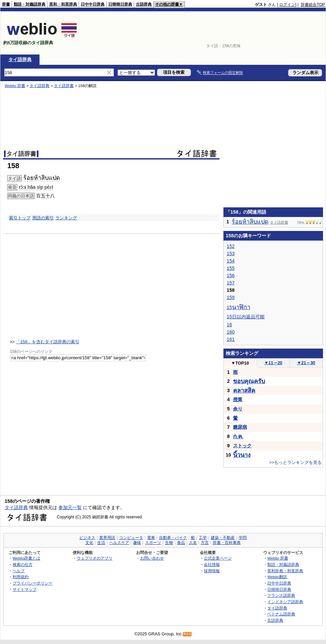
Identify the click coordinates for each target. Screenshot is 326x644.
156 (231, 275)
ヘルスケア (119, 543)
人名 (193, 543)
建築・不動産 (223, 538)
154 (231, 261)
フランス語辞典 (281, 595)
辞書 (6, 4)
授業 (238, 399)
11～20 (273, 363)
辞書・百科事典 (227, 543)
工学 (203, 538)
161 (231, 339)
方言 (205, 543)
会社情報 (212, 564)
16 (229, 325)
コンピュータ (131, 538)
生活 (101, 543)
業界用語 (107, 538)
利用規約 (21, 577)
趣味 (137, 543)
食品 (181, 543)
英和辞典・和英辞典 (285, 571)
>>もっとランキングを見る (295, 462)
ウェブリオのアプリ (95, 558)
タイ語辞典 (20, 59)
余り (238, 409)
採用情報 (212, 571)
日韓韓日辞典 (120, 4)
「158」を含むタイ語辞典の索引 (48, 342)
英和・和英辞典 (63, 4)
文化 (89, 543)
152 (231, 246)
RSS (188, 634)
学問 (243, 538)
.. (238, 437)
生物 (169, 543)
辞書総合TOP (313, 5)
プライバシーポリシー (33, 583)
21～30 (306, 363)
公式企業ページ (218, 558)
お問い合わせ (152, 558)
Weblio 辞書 (278, 558)
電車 (151, 538)
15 (239, 307)
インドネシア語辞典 (285, 602)
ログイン (287, 5)
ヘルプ (19, 571)
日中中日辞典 (93, 4)
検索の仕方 (23, 564)
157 (231, 283)
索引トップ (20, 218)
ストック (242, 446)
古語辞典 (144, 4)
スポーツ (153, 543)
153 (231, 254)
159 (231, 297)
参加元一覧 (70, 507)
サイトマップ (25, 589)
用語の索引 (43, 218)
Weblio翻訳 (277, 577)
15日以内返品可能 (246, 317)
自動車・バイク (173, 538)
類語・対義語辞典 (30, 4)
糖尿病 (240, 427)
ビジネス (87, 538)
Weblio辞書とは (26, 558)
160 (231, 332)
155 (231, 268)
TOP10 (240, 363)
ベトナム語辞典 (281, 614)
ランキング (66, 218)
